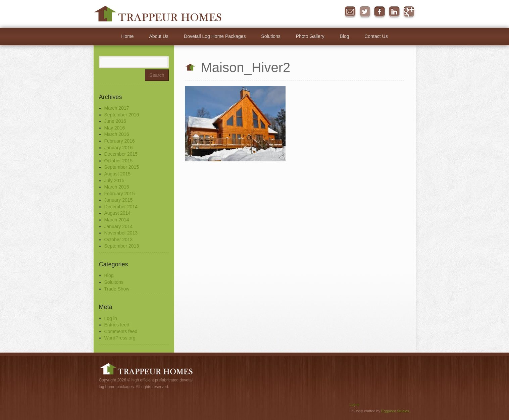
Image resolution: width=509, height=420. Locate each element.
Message (350, 12)
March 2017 (117, 108)
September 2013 (122, 246)
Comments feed (121, 331)
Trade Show (117, 289)
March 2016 (117, 134)
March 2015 (117, 187)
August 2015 (118, 174)
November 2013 (121, 233)
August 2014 (118, 213)
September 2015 (122, 167)
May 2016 (115, 128)
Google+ (409, 12)
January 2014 (119, 226)
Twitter (365, 12)
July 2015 (114, 180)
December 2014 (121, 207)
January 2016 (119, 148)
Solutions (271, 36)
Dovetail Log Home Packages (215, 36)
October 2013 (119, 240)
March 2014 (117, 220)
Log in (111, 318)
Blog (345, 36)
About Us (159, 36)
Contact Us (376, 36)
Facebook (379, 12)
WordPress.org (120, 338)
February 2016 (120, 141)
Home (127, 36)
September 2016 (122, 115)
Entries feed (117, 325)
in (394, 12)
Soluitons (114, 282)
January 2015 (119, 200)
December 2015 (121, 154)
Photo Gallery (310, 36)
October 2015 (119, 161)
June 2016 (115, 121)
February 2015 (120, 194)
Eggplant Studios (395, 411)
